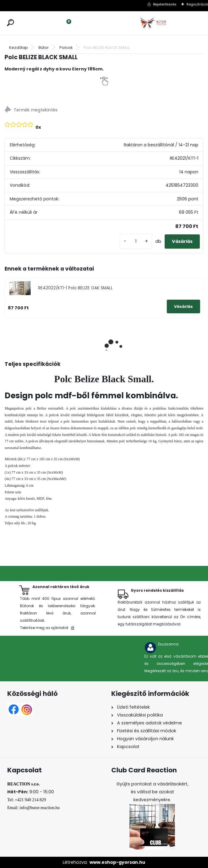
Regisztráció (197, 4)
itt (73, 628)
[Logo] (154, 23)
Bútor (44, 48)
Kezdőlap (18, 48)
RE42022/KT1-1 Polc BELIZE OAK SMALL (75, 288)
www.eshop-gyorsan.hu (117, 862)
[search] (10, 23)
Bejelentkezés (165, 4)
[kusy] (136, 242)
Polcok (66, 48)
